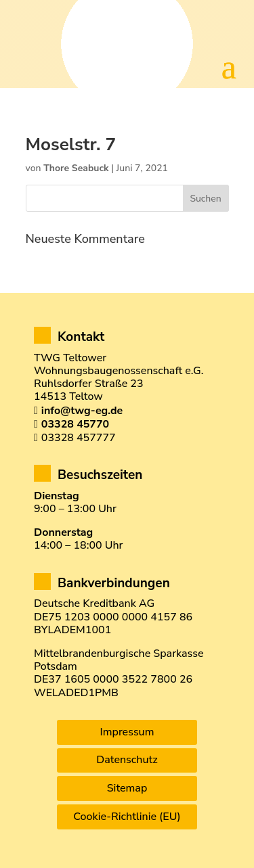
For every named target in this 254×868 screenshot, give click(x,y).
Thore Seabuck (76, 168)
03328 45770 (75, 424)
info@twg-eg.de (82, 411)
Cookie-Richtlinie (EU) (127, 817)
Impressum (127, 732)
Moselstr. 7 (71, 144)
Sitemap (127, 788)
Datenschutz (127, 760)
